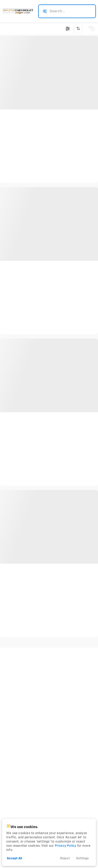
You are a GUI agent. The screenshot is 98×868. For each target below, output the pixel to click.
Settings (82, 859)
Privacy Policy (66, 846)
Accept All (14, 859)
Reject (65, 859)
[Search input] (67, 11)
